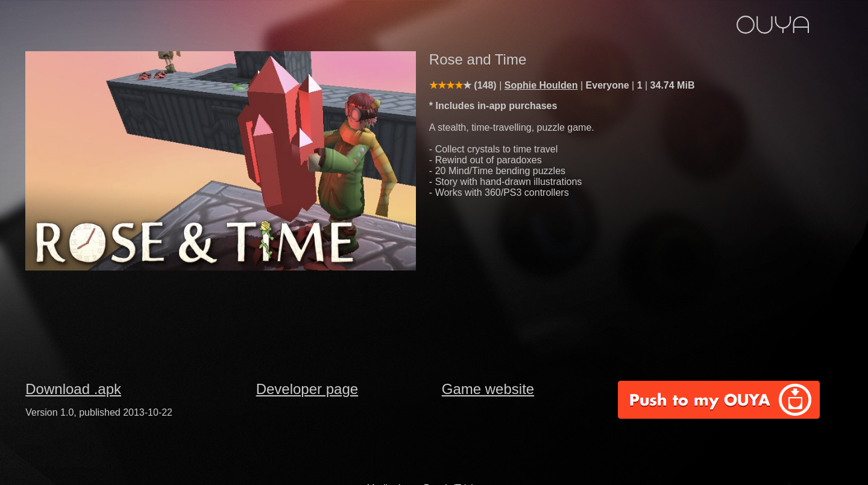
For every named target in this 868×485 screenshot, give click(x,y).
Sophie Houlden (541, 85)
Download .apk (73, 389)
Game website (488, 389)
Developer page (307, 389)
